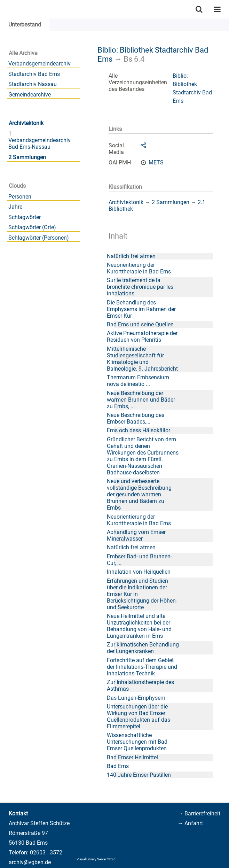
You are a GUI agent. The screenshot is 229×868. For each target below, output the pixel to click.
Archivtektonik (26, 123)
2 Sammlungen (27, 157)
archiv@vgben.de (30, 862)
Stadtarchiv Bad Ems (34, 74)
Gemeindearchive (30, 95)
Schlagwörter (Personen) (39, 238)
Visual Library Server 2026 (96, 859)
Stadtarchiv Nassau (33, 84)
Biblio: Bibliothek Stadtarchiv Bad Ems (192, 88)
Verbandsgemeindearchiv (40, 64)
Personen (20, 197)
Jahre (15, 207)
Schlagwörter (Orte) (32, 227)
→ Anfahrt (190, 823)
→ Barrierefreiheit (199, 813)
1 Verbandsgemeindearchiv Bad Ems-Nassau (40, 140)
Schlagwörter (25, 217)
